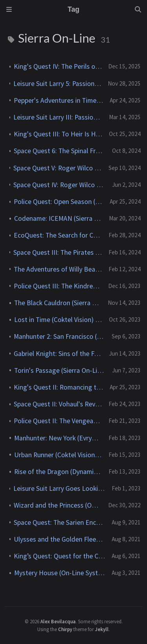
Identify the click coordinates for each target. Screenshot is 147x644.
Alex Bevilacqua (58, 621)
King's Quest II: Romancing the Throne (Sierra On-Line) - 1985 (59, 387)
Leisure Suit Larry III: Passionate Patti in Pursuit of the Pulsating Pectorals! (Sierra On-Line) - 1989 (58, 117)
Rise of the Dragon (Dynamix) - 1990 (58, 472)
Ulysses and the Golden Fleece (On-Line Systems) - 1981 (60, 539)
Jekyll (102, 629)
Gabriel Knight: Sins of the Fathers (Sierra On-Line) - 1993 (58, 354)
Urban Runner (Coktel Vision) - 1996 (58, 455)
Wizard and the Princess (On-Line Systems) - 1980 (58, 505)
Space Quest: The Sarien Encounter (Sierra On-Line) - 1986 (60, 522)
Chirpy (65, 629)
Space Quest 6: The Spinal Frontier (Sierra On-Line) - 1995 (60, 151)
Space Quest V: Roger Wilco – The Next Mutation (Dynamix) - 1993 (58, 168)
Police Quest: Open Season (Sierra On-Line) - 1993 (59, 202)
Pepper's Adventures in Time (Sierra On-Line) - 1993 (59, 100)
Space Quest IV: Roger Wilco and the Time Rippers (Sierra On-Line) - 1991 (60, 185)
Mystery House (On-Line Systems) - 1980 (60, 573)
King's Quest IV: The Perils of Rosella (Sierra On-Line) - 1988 (58, 66)
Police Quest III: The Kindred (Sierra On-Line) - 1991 (58, 286)
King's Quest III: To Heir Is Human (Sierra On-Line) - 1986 (58, 134)
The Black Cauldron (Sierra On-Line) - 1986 (58, 303)
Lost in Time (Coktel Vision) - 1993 (58, 320)
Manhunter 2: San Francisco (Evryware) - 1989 (60, 336)
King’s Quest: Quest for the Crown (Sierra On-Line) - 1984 (60, 556)
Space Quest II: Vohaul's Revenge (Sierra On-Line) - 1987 (58, 404)
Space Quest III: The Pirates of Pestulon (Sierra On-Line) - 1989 (58, 252)
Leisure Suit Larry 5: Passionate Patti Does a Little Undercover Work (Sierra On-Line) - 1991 (57, 84)
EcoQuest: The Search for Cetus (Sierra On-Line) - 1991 (58, 235)
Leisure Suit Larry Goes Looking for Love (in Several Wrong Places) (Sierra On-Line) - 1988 (59, 488)
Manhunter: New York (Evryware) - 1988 (58, 438)
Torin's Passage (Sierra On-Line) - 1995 (60, 370)
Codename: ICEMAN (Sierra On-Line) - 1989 (58, 218)
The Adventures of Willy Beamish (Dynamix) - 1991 (58, 269)
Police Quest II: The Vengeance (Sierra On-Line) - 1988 (58, 421)
